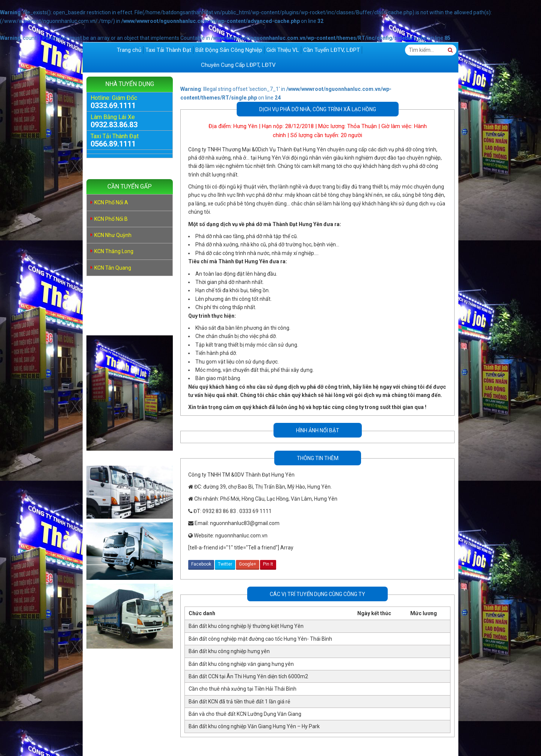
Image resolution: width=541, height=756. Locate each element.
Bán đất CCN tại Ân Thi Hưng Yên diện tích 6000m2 (248, 676)
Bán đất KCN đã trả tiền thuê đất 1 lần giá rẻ (239, 702)
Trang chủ (129, 50)
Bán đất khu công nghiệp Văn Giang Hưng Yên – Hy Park (254, 726)
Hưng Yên (245, 126)
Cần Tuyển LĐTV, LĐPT (332, 50)
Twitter (225, 564)
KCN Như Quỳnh (113, 235)
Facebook (201, 564)
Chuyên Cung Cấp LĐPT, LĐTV (238, 65)
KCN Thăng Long (114, 251)
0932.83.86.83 (114, 125)
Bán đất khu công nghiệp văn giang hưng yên (241, 664)
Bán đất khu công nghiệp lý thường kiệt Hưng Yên (246, 626)
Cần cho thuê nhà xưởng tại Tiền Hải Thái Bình (243, 689)
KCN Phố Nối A (111, 202)
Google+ (248, 564)
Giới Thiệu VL (283, 50)
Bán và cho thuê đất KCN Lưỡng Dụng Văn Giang (245, 714)
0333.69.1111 (113, 106)
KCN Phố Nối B (111, 219)
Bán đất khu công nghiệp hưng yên (229, 651)
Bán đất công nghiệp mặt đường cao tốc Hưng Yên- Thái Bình (260, 639)
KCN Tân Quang (113, 268)
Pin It (268, 564)
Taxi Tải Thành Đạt (168, 50)
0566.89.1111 (113, 144)
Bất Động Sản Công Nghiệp (229, 50)
